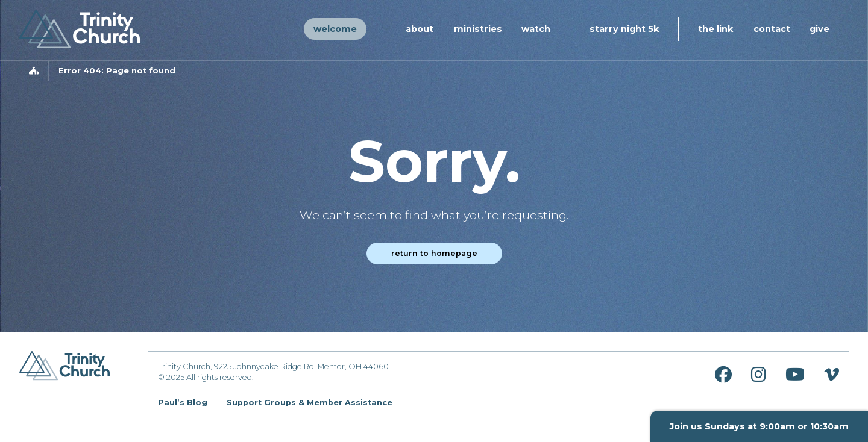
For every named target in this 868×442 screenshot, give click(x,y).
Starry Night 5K (624, 29)
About (420, 29)
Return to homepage (434, 253)
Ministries (478, 29)
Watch (536, 29)
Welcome (335, 29)
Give (819, 29)
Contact (772, 29)
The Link (715, 29)
